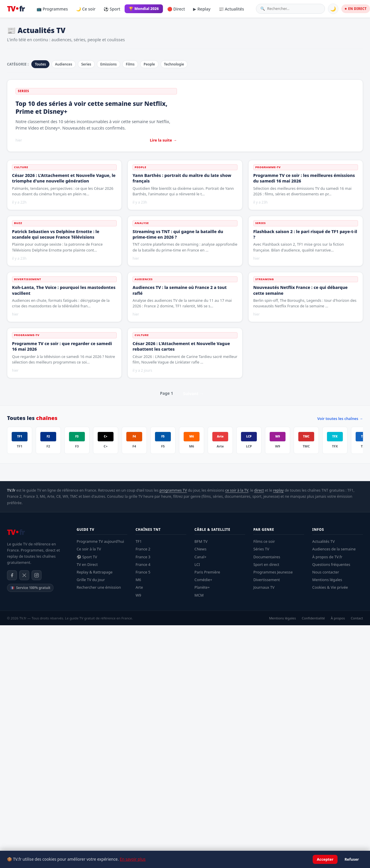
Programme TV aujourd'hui (100, 541)
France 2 (143, 549)
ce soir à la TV (237, 490)
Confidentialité (313, 618)
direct (259, 490)
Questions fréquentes (331, 564)
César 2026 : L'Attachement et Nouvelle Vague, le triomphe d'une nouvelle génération (64, 178)
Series (86, 64)
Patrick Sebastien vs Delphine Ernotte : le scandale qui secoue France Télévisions (56, 234)
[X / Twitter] (24, 575)
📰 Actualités (232, 9)
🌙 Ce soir (86, 9)
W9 (138, 595)
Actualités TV (324, 541)
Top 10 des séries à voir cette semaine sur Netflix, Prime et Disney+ (91, 107)
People (149, 64)
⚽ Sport (112, 9)
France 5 (143, 572)
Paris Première (207, 572)
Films (130, 64)
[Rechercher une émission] (294, 9)
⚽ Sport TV (87, 557)
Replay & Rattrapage (95, 572)
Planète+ (202, 587)
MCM (199, 595)
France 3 (143, 557)
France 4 (143, 564)
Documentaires (267, 557)
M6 (138, 580)
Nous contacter (326, 572)
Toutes (40, 64)
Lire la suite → (163, 140)
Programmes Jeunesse (273, 572)
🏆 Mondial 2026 (144, 9)
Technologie (174, 64)
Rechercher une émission (99, 587)
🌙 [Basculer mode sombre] (333, 9)
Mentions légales (327, 580)
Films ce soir (264, 541)
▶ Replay (202, 9)
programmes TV (173, 490)
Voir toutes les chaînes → (340, 418)
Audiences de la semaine (334, 549)
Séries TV (261, 549)
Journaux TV (264, 587)
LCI (197, 564)
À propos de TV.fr (327, 557)
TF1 (138, 541)
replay (278, 490)
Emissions (109, 64)
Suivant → (193, 393)
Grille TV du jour (91, 580)
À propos (338, 618)
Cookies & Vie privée (330, 587)
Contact (357, 618)
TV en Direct (87, 564)
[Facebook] (12, 575)
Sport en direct (266, 564)
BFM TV (201, 541)
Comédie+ (203, 580)
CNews (201, 549)
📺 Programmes (52, 9)
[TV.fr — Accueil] (16, 9)
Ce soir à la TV (89, 549)
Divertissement (267, 580)
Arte (139, 587)
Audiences (64, 64)
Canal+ (201, 557)
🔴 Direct (176, 9)
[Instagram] (37, 575)
